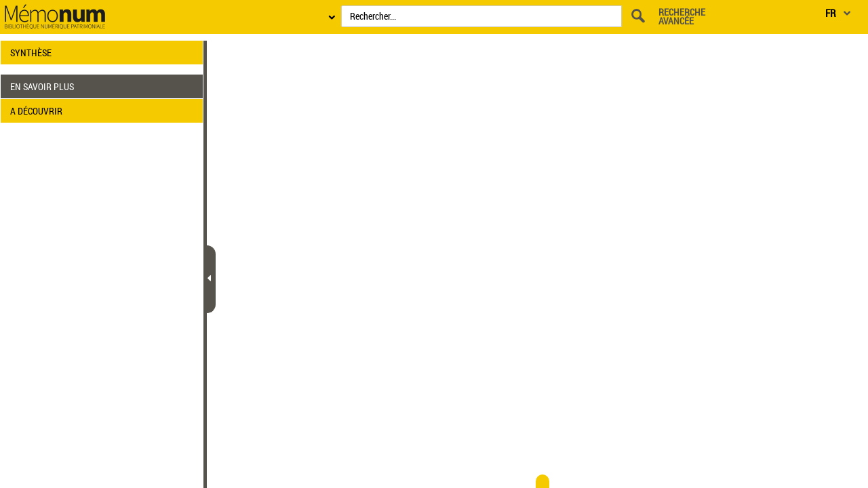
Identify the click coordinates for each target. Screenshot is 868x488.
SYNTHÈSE (31, 53)
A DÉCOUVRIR (36, 111)
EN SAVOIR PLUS (42, 86)
